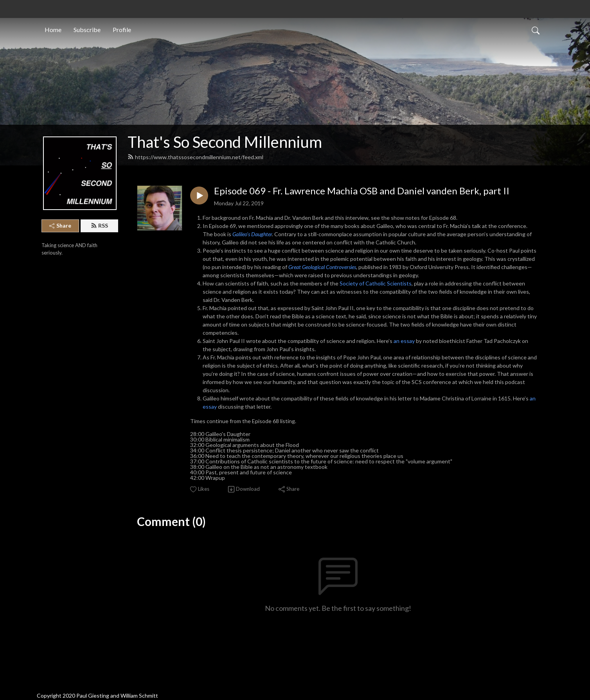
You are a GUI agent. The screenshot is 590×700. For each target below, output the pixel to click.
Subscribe (87, 29)
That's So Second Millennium (225, 142)
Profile (122, 29)
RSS (99, 225)
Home (53, 29)
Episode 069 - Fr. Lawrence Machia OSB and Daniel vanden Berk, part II (362, 191)
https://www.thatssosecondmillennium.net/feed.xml (195, 157)
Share (60, 225)
